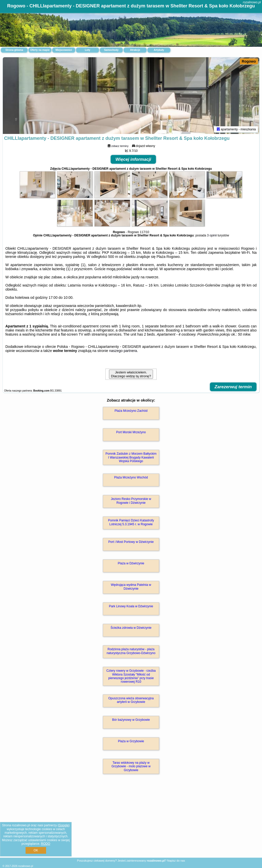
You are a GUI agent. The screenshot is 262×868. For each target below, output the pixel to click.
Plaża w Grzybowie (131, 741)
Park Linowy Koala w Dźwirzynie (131, 606)
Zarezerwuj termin (233, 387)
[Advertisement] (131, 821)
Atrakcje (135, 50)
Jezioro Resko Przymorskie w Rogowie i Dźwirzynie (131, 501)
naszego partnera (123, 351)
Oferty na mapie (40, 50)
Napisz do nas (176, 861)
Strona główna (14, 50)
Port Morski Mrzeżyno (131, 432)
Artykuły (159, 50)
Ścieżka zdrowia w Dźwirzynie (131, 628)
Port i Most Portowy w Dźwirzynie (131, 542)
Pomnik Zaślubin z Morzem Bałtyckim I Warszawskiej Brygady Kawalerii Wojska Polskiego (131, 457)
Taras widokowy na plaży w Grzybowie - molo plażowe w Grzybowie (131, 766)
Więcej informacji (133, 159)
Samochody (111, 50)
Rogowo (249, 61)
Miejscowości (64, 50)
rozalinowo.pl (252, 2)
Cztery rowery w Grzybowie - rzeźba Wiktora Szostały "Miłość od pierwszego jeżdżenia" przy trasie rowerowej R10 (131, 676)
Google (64, 825)
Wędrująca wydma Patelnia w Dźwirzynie (131, 587)
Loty (87, 50)
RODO (46, 844)
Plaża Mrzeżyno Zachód (131, 411)
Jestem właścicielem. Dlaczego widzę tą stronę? (131, 374)
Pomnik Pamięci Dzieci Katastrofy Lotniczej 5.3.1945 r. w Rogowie (131, 522)
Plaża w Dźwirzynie (131, 563)
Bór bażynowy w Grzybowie (131, 720)
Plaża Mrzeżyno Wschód (131, 477)
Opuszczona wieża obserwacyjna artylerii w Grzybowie (131, 700)
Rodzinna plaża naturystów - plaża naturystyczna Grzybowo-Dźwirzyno (131, 651)
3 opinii (212, 235)
